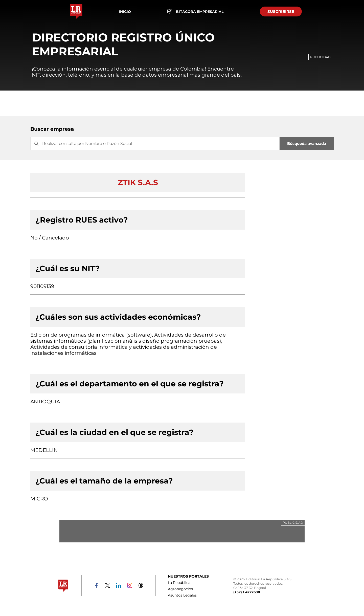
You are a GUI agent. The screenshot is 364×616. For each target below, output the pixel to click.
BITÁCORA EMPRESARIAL (195, 12)
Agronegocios (180, 589)
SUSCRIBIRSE (281, 12)
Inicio (125, 12)
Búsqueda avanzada (307, 144)
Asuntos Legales (182, 595)
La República (179, 583)
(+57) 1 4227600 (247, 592)
